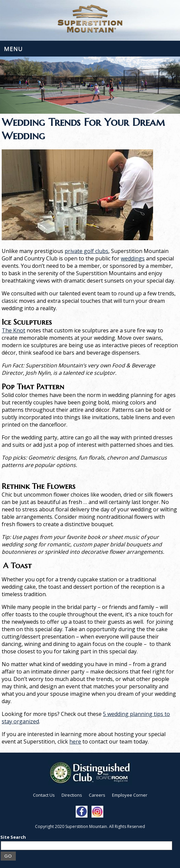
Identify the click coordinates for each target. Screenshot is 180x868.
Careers (97, 795)
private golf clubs (86, 251)
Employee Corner (130, 795)
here (75, 742)
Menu (13, 49)
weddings (133, 258)
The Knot (13, 330)
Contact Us (44, 795)
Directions (72, 795)
